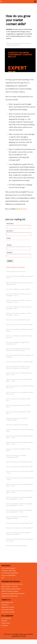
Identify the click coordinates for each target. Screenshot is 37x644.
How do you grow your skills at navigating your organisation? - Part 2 (19, 505)
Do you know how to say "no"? (16, 271)
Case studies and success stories (12, 584)
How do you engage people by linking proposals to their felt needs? (18, 350)
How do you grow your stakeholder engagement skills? (17, 517)
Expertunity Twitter (7, 610)
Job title (9, 245)
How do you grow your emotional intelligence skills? (17, 419)
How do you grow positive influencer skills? (20, 362)
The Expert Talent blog (9, 571)
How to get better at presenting (16, 546)
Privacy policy (6, 623)
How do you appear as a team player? (18, 289)
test (3, 578)
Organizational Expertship (10, 596)
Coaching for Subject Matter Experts (13, 594)
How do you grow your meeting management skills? (16, 456)
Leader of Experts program (10, 591)
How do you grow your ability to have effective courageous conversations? (18, 367)
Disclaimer (5, 625)
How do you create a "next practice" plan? (19, 325)
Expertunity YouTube (8, 612)
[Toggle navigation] (35, 2)
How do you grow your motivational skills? (19, 462)
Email (9, 238)
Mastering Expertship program (11, 589)
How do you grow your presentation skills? (20, 467)
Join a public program (8, 568)
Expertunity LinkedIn (8, 607)
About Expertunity (7, 602)
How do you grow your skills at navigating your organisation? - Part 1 (19, 498)
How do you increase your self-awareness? (20, 528)
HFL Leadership (6, 618)
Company (9, 252)
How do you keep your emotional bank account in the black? (18, 533)
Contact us (5, 605)
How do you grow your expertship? (17, 425)
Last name (10, 231)
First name (10, 224)
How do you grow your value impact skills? (20, 523)
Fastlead (4, 621)
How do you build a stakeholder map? (18, 320)
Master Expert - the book (10, 586)
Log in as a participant (8, 575)
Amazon (24, 209)
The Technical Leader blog (10, 573)
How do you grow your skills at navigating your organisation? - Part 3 (19, 511)
